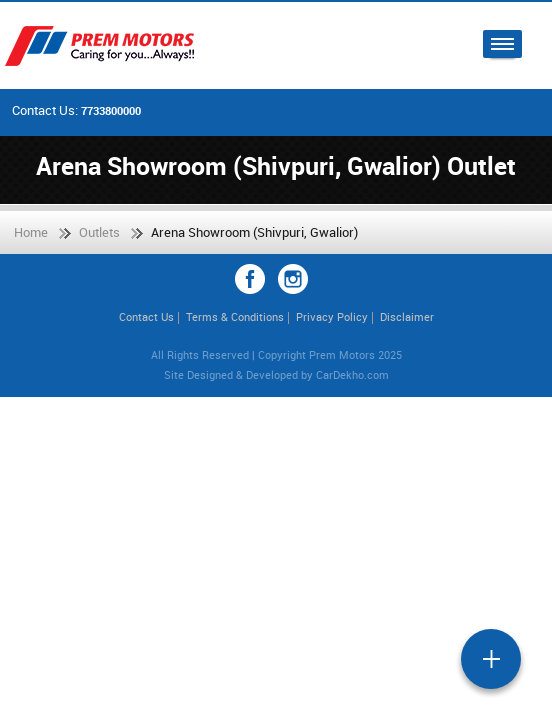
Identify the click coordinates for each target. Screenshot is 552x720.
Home (31, 232)
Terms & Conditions (235, 316)
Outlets (99, 232)
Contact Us (146, 316)
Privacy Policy (332, 316)
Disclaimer (407, 316)
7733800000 (111, 110)
